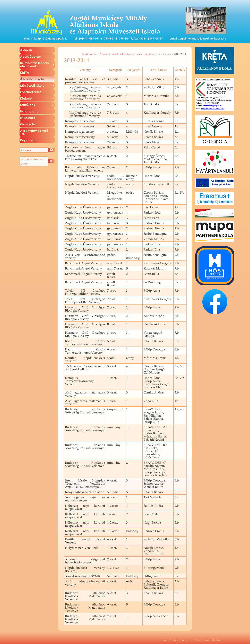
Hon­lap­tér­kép (175, 640)
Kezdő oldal (89, 54)
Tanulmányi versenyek (157, 54)
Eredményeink (131, 54)
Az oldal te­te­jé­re (208, 640)
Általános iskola (109, 54)
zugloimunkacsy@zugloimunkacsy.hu (202, 38)
